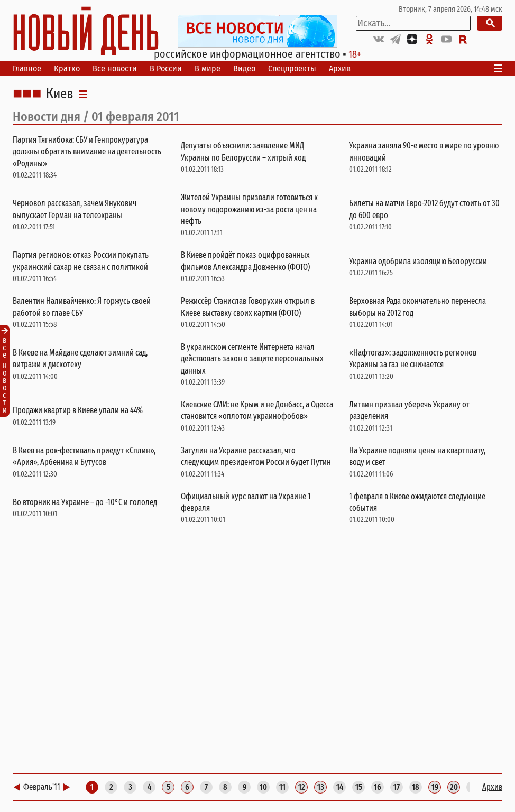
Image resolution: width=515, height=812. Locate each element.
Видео (244, 68)
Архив (340, 68)
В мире (208, 68)
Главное (27, 68)
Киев (59, 94)
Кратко (67, 68)
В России (166, 68)
